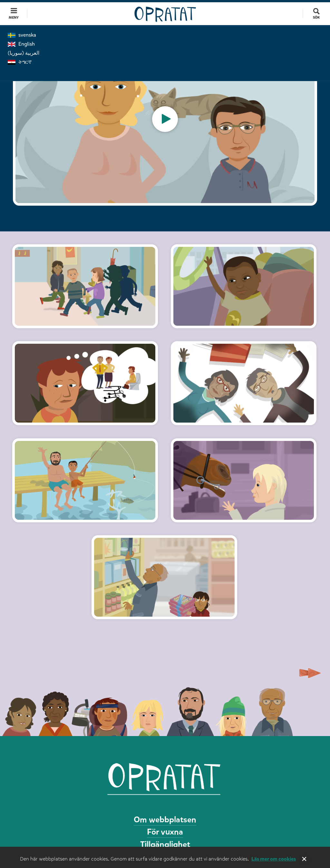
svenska (22, 35)
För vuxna (165, 832)
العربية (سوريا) (24, 53)
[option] (165, 119)
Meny (14, 18)
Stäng (305, 860)
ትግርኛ (20, 62)
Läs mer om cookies (274, 859)
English (21, 44)
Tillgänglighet (165, 844)
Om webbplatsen (165, 820)
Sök (316, 18)
